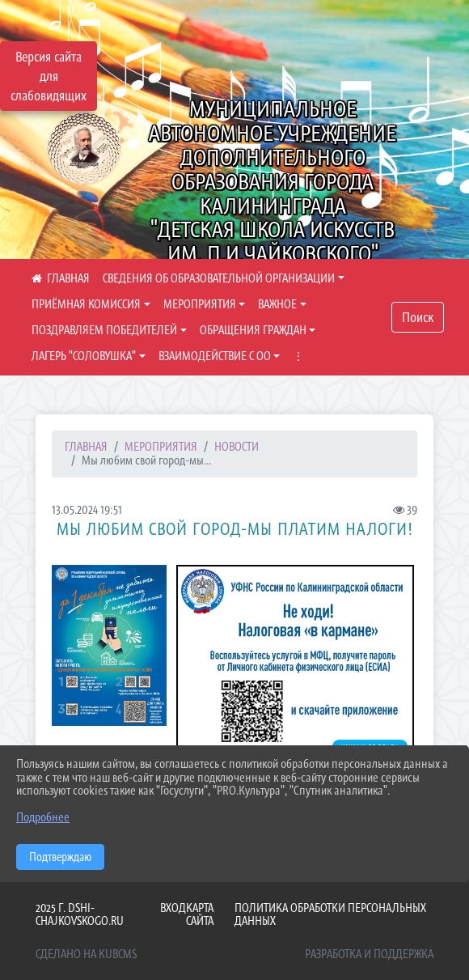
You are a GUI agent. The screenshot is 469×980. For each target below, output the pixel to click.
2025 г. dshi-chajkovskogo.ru (80, 914)
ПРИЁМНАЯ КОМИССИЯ (86, 304)
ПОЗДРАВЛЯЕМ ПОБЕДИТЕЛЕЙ (104, 330)
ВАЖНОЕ (277, 304)
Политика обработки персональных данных (330, 914)
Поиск (418, 317)
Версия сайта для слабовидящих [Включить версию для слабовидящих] (49, 76)
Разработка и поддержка (369, 954)
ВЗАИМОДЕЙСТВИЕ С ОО (215, 356)
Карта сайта (200, 914)
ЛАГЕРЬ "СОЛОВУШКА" (84, 356)
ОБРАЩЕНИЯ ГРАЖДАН (253, 330)
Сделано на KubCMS (86, 954)
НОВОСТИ (237, 446)
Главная (86, 446)
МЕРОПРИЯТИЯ (200, 304)
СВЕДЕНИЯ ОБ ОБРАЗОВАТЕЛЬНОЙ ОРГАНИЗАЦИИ (219, 278)
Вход (173, 908)
